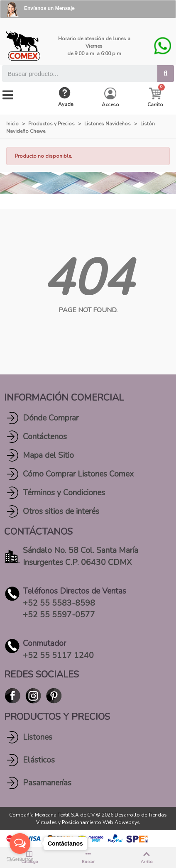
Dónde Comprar (51, 418)
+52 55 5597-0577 (59, 615)
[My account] (110, 98)
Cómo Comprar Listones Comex (78, 474)
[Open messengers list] (20, 844)
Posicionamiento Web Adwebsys (101, 822)
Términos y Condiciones (64, 493)
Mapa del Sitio (48, 455)
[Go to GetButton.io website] (20, 859)
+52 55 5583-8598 (59, 603)
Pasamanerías (47, 783)
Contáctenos (45, 437)
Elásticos (39, 760)
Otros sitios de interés (61, 511)
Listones (38, 737)
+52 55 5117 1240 (58, 655)
